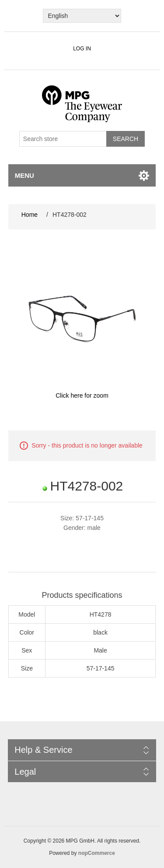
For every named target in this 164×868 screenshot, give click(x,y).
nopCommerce (97, 853)
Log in (82, 49)
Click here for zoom (82, 395)
